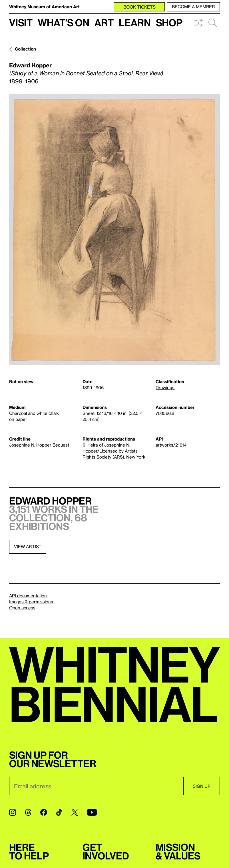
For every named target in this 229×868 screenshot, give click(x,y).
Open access (22, 608)
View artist (28, 546)
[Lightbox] (114, 230)
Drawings (165, 387)
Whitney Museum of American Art (44, 7)
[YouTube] (92, 812)
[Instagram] (13, 812)
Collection (25, 49)
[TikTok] (59, 812)
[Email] (96, 786)
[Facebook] (44, 812)
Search (213, 23)
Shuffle (198, 23)
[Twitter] (75, 812)
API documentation (28, 596)
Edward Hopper (30, 65)
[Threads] (28, 812)
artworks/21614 (171, 445)
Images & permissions (31, 602)
